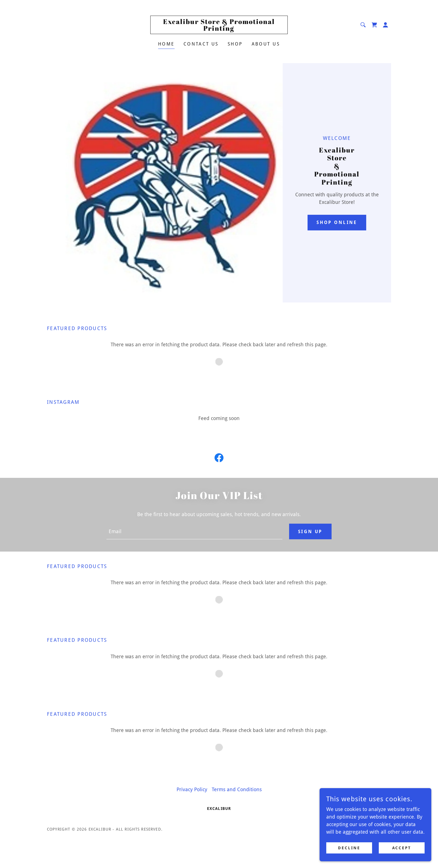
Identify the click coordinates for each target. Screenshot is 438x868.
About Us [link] (266, 44)
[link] (219, 29)
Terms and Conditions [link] (237, 789)
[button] (385, 25)
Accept (402, 848)
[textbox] (194, 531)
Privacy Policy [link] (192, 789)
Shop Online (337, 222)
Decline (349, 848)
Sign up (310, 532)
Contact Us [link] (201, 44)
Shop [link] (235, 44)
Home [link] (166, 44)
